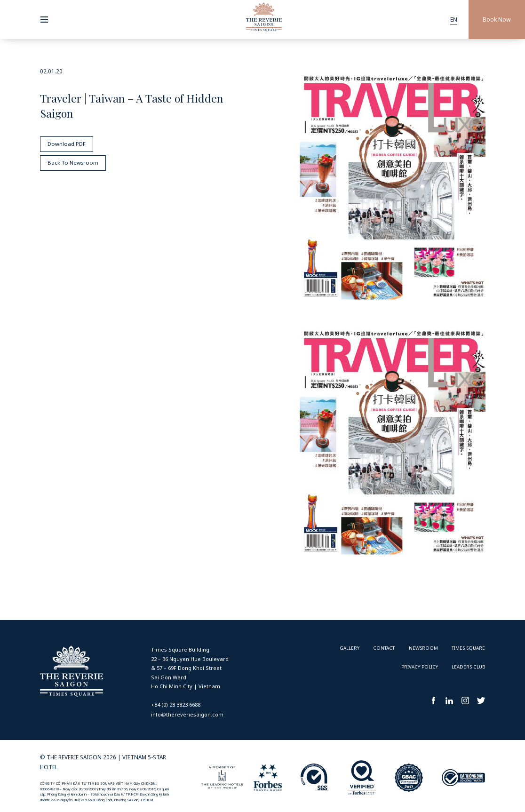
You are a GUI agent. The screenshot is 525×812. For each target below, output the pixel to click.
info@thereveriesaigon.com (187, 714)
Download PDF (66, 143)
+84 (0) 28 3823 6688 (176, 705)
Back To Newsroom (72, 163)
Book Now (497, 20)
